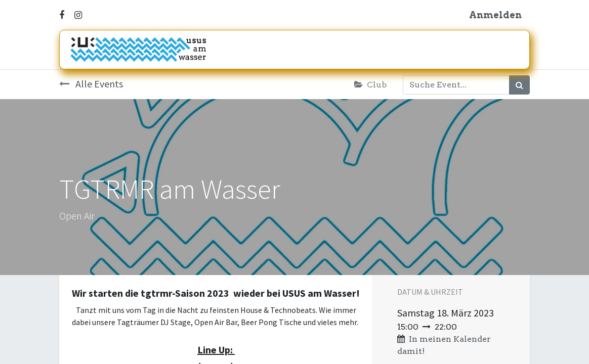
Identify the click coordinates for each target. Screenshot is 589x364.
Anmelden (495, 15)
